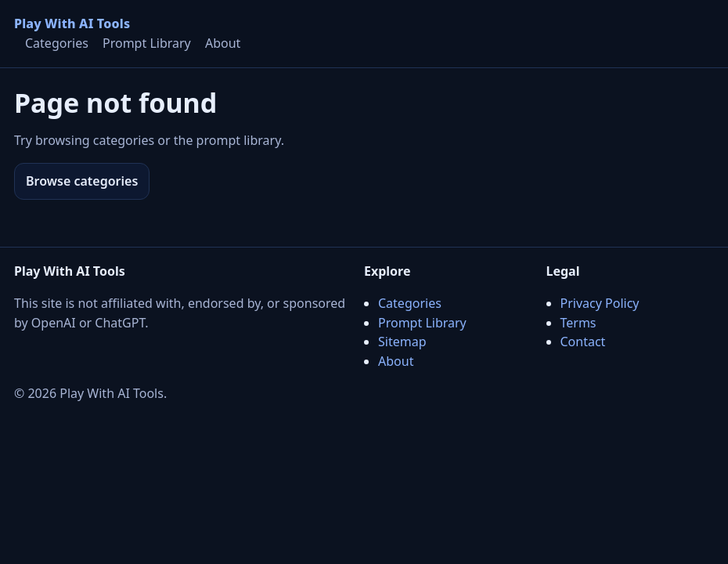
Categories (57, 43)
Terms (578, 323)
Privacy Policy (600, 303)
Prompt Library (147, 43)
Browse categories (82, 181)
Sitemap (402, 342)
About (223, 43)
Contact (583, 342)
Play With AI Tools (72, 23)
